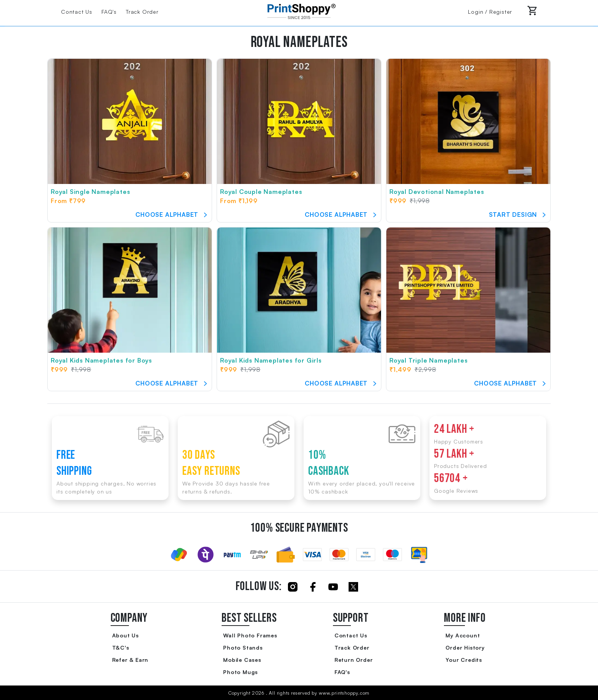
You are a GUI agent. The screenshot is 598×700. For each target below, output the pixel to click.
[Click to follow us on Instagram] (293, 586)
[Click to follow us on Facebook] (313, 586)
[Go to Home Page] (299, 11)
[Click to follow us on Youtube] (333, 586)
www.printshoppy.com (344, 693)
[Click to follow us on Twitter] (353, 586)
